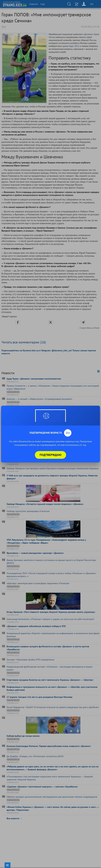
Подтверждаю (50, 455)
